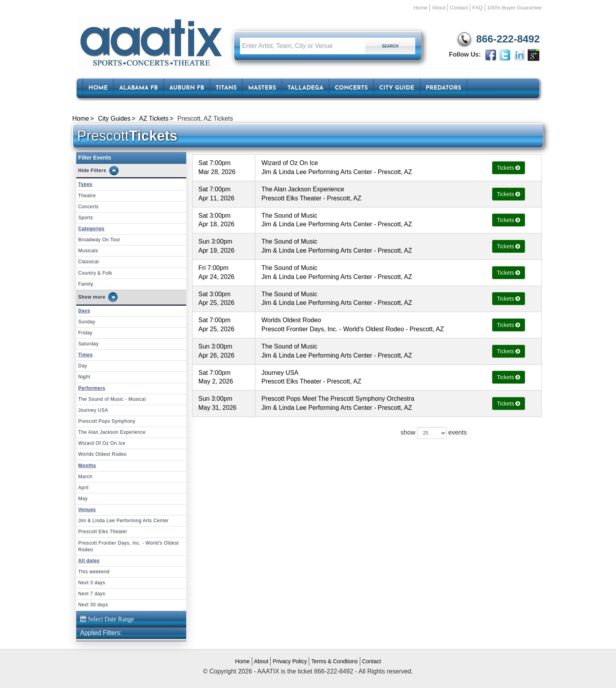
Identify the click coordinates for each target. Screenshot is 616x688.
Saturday (88, 344)
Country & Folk (95, 273)
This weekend (94, 572)
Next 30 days (93, 605)
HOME (98, 88)
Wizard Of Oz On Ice (102, 443)
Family (86, 284)
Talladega (305, 88)
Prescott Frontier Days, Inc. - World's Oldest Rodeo (128, 546)
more (99, 297)
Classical (89, 262)
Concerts (351, 88)
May (83, 499)
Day (83, 366)
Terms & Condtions (334, 661)
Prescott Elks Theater (103, 532)
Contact (459, 8)
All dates (89, 561)
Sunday (87, 322)
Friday (85, 333)
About (439, 8)
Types (85, 184)
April (83, 488)
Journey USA (93, 410)
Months (87, 466)
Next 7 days (92, 594)
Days (84, 311)
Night (84, 377)
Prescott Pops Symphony (107, 421)
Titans (226, 88)
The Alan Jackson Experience (112, 432)
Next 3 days (92, 583)
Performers (92, 388)
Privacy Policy (290, 661)
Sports (86, 218)
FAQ (478, 8)
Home (421, 8)
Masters (262, 88)
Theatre (87, 196)
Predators (444, 88)
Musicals (88, 251)
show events (434, 433)
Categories (91, 229)
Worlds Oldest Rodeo (102, 454)
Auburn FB (187, 88)
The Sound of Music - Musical (112, 399)
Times (85, 355)
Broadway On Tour (99, 240)
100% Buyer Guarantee (514, 8)
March (85, 477)
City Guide (397, 88)
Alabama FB (138, 88)
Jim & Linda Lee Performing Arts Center (123, 521)
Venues (87, 510)
